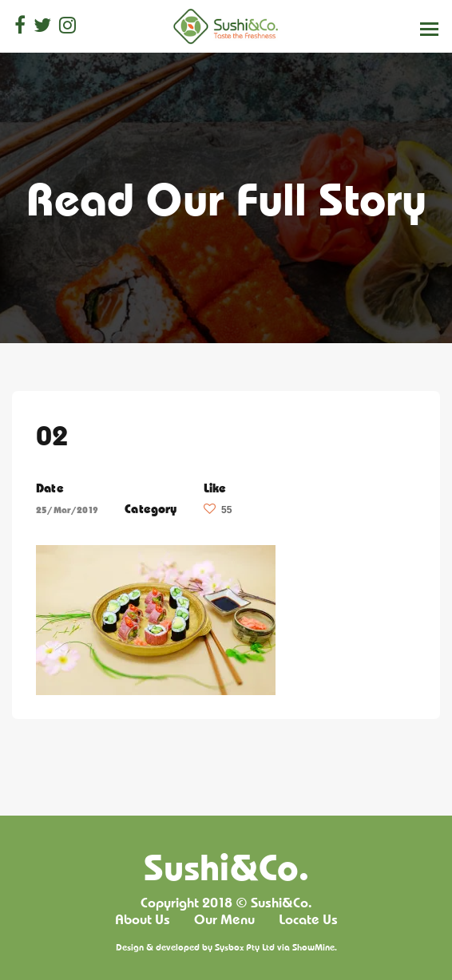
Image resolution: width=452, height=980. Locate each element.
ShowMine (313, 947)
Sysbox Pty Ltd (245, 947)
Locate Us (308, 919)
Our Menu (224, 919)
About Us (143, 919)
